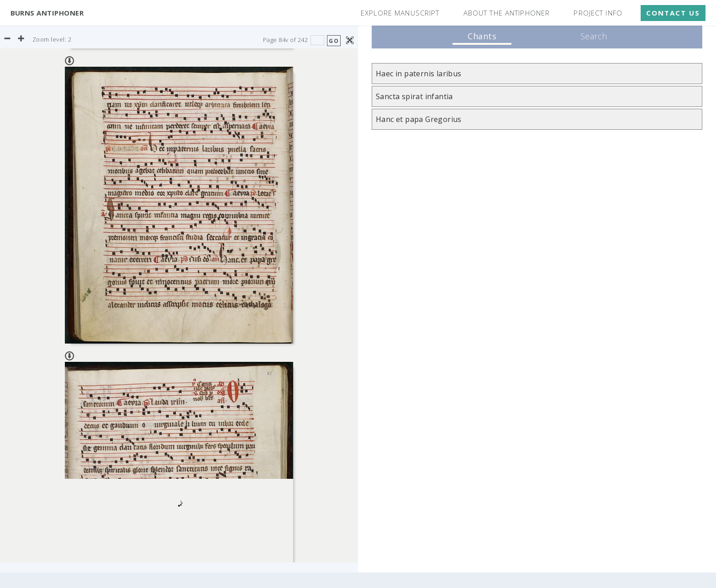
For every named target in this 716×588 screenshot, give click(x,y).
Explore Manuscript (400, 13)
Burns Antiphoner (47, 13)
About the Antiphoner (507, 13)
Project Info (598, 13)
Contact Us (673, 13)
